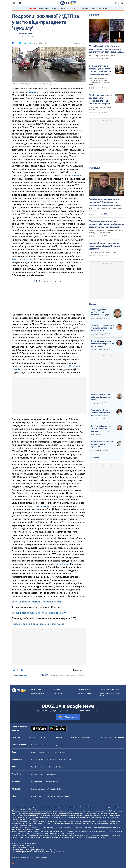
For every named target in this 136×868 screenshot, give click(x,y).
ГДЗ (33, 760)
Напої (41, 774)
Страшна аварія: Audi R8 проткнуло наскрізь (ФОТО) (39, 613)
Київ (33, 745)
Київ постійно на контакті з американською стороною (106, 210)
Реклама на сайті (37, 693)
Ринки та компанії (38, 782)
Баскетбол (42, 752)
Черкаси (63, 745)
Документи (58, 693)
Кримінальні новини (26, 34)
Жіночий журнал (63, 796)
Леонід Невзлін (96, 435)
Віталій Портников (97, 334)
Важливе (94, 15)
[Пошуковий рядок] (122, 3)
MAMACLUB (51, 789)
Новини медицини (38, 789)
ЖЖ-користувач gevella (24, 259)
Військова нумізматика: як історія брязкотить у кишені (101, 397)
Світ (43, 737)
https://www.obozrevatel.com (89, 807)
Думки (93, 304)
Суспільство (105, 737)
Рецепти (34, 774)
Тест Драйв (35, 767)
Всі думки (95, 457)
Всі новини (119, 737)
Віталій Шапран (96, 450)
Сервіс (61, 767)
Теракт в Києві (103, 8)
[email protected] (61, 564)
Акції (55, 767)
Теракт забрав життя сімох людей (102, 56)
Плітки (40, 796)
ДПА (60, 760)
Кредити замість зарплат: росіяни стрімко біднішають (102, 444)
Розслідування (77, 737)
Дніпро (55, 745)
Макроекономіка (52, 782)
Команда (57, 689)
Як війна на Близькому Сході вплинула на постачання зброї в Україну (101, 429)
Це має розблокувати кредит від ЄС (103, 253)
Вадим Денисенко (97, 318)
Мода (53, 796)
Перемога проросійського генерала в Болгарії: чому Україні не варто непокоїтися (102, 328)
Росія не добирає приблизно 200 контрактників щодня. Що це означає (101, 312)
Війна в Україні (44, 8)
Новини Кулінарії (51, 774)
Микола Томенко (96, 419)
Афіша (33, 796)
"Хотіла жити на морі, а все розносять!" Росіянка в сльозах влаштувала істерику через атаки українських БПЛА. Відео (100, 99)
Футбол (34, 752)
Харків (39, 745)
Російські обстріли (88, 8)
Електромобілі (46, 767)
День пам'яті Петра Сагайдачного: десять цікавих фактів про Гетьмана (101, 413)
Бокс (56, 752)
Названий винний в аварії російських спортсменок (39, 624)
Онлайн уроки (52, 760)
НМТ (71, 760)
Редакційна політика (20, 675)
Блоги (88, 737)
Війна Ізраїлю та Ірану (61, 8)
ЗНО (65, 760)
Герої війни (32, 8)
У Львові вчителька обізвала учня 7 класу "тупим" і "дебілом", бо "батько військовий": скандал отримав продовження (100, 70)
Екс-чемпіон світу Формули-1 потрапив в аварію (37, 602)
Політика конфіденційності (109, 689)
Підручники (40, 760)
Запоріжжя (47, 745)
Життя (59, 737)
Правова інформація (84, 689)
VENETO (75, 8)
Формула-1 (64, 752)
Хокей (50, 752)
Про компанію (36, 689)
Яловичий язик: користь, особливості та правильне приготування (102, 344)
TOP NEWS (95, 168)
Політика (31, 737)
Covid (59, 789)
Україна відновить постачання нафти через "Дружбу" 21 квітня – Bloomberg (106, 246)
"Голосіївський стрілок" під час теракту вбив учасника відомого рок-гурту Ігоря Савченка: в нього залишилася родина (106, 49)
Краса (47, 796)
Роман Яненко (96, 403)
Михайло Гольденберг (98, 350)
